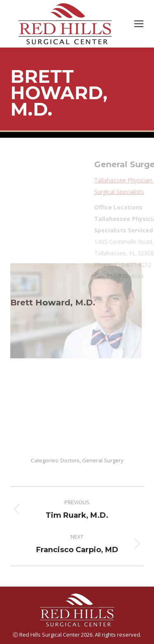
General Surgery (103, 460)
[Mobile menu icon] (139, 24)
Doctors (70, 460)
